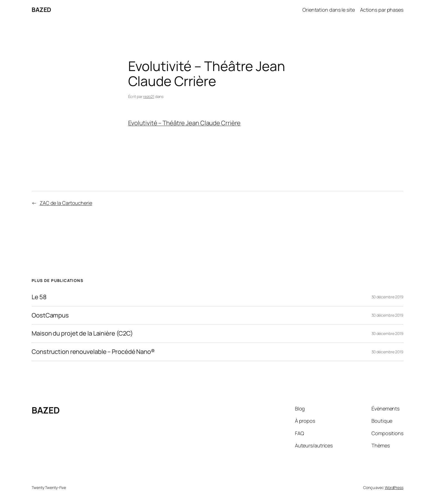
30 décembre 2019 (387, 297)
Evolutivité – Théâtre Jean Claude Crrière (184, 123)
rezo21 (149, 96)
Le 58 (39, 297)
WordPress (394, 487)
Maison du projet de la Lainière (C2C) (82, 333)
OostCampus (50, 315)
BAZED (41, 10)
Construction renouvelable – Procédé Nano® (93, 352)
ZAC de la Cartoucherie (66, 203)
